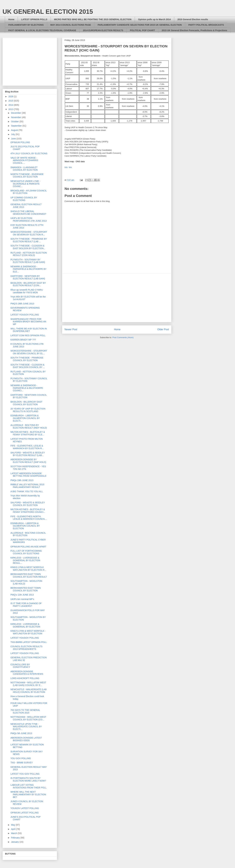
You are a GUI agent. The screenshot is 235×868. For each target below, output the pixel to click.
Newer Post (71, 329)
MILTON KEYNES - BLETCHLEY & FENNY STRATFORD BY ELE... (28, 433)
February (16, 838)
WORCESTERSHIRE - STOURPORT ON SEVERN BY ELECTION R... (29, 233)
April (13, 829)
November (16, 117)
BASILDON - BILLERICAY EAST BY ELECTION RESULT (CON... (28, 284)
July (13, 134)
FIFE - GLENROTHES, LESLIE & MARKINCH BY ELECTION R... (27, 447)
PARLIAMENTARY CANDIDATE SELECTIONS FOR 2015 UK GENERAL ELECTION (140, 25)
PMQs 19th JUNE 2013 (22, 480)
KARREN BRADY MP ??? (23, 340)
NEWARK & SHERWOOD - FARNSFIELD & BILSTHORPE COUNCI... (27, 388)
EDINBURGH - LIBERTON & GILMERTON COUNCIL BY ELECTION (25, 526)
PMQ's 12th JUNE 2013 (22, 595)
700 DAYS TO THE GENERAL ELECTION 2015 (25, 711)
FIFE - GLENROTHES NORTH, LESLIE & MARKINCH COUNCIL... (29, 518)
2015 (11, 101)
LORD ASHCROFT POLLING (25, 678)
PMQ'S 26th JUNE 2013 (22, 304)
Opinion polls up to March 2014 (154, 19)
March (14, 833)
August (15, 130)
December (16, 113)
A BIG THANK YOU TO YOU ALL (27, 491)
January (15, 842)
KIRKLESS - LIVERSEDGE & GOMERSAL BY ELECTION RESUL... (25, 560)
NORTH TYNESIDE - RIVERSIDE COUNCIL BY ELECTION (27, 176)
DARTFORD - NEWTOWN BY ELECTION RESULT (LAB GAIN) (28, 277)
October (15, 122)
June (14, 139)
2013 (11, 109)
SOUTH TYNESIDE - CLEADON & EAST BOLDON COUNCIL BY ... (28, 366)
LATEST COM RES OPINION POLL (28, 335)
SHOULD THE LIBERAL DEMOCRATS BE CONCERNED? (28, 213)
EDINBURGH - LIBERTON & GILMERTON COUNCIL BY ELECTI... (25, 418)
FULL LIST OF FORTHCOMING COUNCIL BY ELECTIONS (26, 552)
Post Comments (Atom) (123, 337)
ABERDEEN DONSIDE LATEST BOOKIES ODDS (26, 739)
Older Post (163, 329)
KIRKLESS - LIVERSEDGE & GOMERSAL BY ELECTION (25, 625)
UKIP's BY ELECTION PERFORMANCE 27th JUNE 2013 (29, 220)
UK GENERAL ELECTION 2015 (48, 12)
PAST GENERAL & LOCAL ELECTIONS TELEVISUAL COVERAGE (42, 30)
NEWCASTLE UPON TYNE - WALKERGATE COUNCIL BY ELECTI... (26, 727)
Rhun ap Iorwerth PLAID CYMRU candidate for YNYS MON (27, 291)
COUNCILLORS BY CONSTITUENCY (20, 666)
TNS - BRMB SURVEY (22, 763)
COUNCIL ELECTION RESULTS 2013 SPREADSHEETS (26, 648)
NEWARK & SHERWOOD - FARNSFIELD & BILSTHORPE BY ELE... (28, 269)
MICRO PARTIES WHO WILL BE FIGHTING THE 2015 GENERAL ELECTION (93, 19)
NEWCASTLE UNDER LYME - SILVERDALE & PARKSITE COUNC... (25, 184)
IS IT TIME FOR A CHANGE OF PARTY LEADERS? (26, 605)
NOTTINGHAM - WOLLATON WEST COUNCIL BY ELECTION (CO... (28, 718)
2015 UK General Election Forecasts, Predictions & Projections (194, 30)
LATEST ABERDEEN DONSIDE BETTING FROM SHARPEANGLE (29, 475)
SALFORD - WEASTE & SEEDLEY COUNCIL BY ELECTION (28, 504)
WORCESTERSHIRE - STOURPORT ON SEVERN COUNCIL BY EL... (29, 352)
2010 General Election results (193, 19)
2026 (11, 96)
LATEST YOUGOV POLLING (25, 315)
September (17, 126)
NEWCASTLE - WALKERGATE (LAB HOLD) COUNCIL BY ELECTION (29, 691)
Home (11, 19)
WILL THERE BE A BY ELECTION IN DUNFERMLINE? (29, 330)
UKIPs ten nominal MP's (22, 599)
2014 (11, 105)
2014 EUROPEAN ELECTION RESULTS (103, 30)
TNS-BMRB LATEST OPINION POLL (29, 642)
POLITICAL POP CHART (142, 30)
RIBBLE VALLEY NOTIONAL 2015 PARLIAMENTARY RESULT (27, 486)
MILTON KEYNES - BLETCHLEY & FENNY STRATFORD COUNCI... (28, 511)
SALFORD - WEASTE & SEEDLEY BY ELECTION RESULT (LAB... (28, 454)
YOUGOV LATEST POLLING (25, 808)
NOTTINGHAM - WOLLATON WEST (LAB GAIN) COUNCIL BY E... (28, 684)
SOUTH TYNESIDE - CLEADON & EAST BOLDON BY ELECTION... (28, 247)
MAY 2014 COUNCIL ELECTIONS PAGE (71, 25)
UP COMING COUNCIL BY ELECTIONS (24, 199)
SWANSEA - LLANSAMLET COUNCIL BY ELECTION (24, 169)
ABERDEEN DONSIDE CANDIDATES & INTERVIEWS (27, 673)
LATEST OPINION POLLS (34, 19)
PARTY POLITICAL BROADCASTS (206, 25)
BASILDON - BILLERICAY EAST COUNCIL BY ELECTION (26, 403)
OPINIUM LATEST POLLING (25, 813)
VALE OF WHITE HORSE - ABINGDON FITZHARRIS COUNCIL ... (24, 160)
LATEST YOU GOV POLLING (25, 774)
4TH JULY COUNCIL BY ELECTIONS (29, 153)
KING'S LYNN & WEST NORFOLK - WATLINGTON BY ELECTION (28, 632)
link (66, 167)
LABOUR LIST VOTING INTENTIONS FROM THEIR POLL (29, 786)
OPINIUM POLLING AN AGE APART (28, 547)
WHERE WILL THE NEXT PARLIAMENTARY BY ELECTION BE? (28, 794)
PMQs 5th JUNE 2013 (21, 733)
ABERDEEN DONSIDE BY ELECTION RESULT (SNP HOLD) (28, 461)
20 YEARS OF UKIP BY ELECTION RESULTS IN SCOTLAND (28, 410)
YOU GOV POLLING (21, 758)
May (13, 825)
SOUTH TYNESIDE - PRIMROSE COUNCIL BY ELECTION (27, 359)
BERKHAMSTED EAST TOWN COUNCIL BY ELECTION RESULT (29, 575)
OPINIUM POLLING (20, 142)
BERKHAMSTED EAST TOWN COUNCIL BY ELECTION (26, 589)
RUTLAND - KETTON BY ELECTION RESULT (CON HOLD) (29, 254)
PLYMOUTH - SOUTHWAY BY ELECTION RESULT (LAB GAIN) (28, 261)
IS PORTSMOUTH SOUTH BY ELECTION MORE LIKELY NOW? (28, 779)
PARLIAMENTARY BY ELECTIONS (26, 25)
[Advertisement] (117, 298)
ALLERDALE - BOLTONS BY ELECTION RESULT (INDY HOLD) (29, 426)
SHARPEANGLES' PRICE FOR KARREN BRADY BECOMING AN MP (28, 322)
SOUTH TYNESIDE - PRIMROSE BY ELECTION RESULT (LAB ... (29, 240)
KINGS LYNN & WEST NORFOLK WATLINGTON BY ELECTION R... (28, 569)
